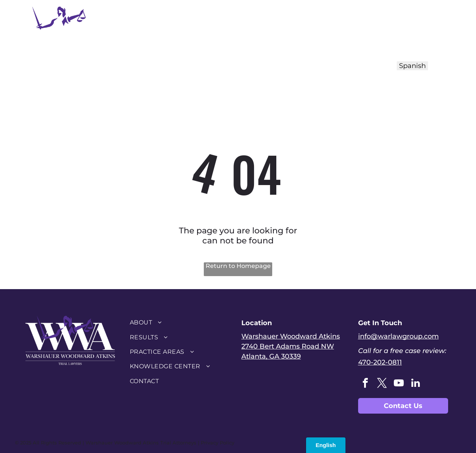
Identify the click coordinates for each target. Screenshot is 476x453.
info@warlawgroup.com (398, 336)
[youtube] (399, 384)
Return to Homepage (238, 266)
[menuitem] (180, 29)
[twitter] (382, 384)
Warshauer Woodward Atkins (291, 336)
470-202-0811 (380, 362)
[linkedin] (416, 384)
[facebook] (366, 384)
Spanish (412, 66)
